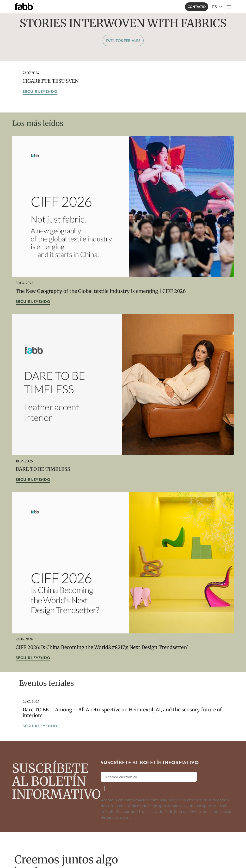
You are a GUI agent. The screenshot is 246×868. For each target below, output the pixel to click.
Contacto (197, 7)
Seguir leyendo (40, 91)
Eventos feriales (123, 40)
